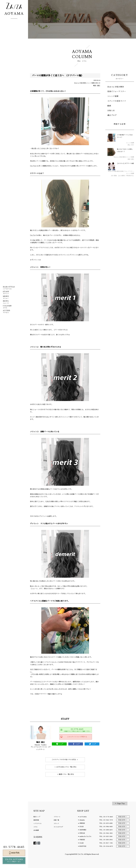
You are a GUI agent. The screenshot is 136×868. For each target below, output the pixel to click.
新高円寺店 (83, 846)
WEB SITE (122, 817)
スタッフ (56, 823)
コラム (35, 827)
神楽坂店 (82, 823)
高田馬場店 (83, 830)
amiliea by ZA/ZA (85, 836)
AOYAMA (83, 817)
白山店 (82, 843)
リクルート (57, 817)
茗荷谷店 (82, 833)
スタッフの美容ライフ (117, 101)
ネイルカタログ (58, 827)
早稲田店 (82, 840)
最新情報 (36, 820)
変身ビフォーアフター (117, 91)
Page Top (121, 804)
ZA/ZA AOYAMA (14, 861)
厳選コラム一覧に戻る (66, 774)
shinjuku (82, 820)
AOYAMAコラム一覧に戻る (66, 767)
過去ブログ (112, 115)
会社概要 (36, 830)
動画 (109, 106)
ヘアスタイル (37, 823)
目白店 (82, 827)
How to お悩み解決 (116, 87)
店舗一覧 (56, 820)
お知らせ (111, 111)
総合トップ (37, 817)
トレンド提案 (113, 96)
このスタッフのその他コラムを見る (64, 760)
